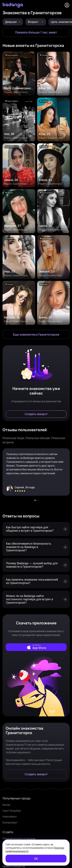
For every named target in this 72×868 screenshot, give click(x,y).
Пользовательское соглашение (19, 838)
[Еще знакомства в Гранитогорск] (36, 334)
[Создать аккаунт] (36, 414)
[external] (36, 647)
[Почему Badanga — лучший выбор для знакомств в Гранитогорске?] (36, 565)
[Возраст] (36, 22)
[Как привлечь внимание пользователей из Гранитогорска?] (36, 581)
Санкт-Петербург (12, 811)
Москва (6, 805)
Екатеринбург (10, 822)
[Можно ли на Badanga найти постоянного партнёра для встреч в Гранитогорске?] (36, 599)
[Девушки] (13, 22)
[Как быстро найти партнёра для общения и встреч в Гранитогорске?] (36, 529)
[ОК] (36, 859)
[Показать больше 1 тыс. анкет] (36, 32)
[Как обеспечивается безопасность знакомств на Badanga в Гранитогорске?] (36, 547)
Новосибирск (10, 817)
